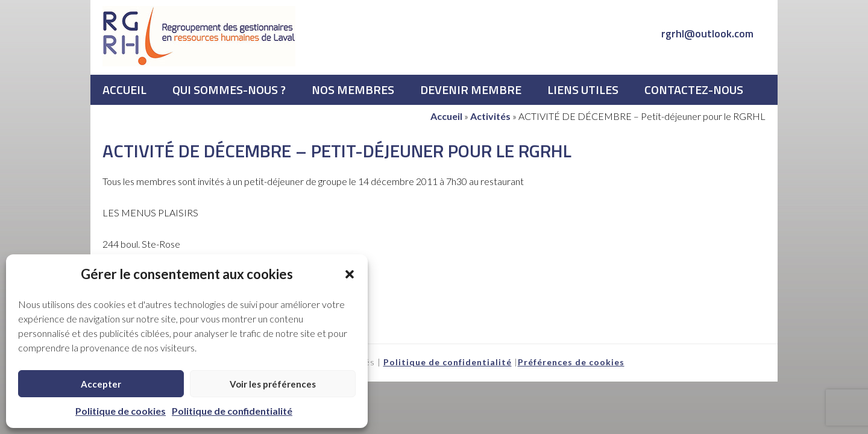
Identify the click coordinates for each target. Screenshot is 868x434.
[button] (350, 274)
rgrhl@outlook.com (707, 33)
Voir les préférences (273, 384)
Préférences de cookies (571, 362)
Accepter (101, 384)
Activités (490, 116)
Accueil (446, 116)
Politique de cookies (121, 411)
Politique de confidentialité (232, 411)
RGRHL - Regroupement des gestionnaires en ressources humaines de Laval (199, 36)
